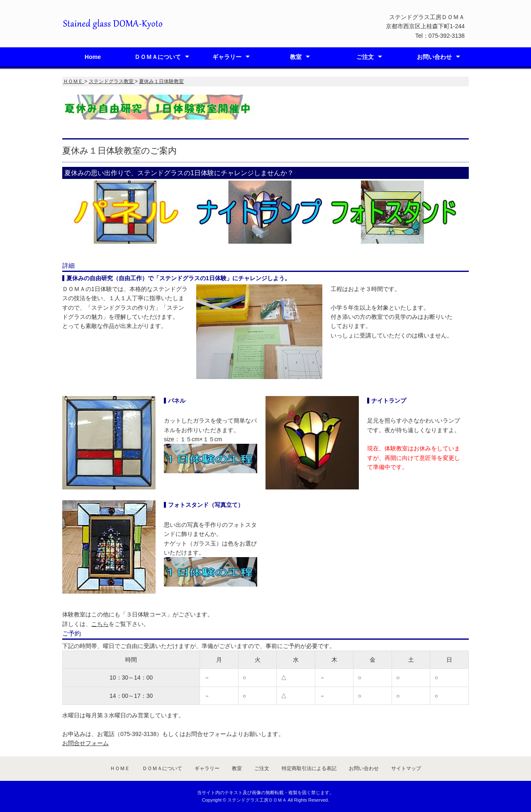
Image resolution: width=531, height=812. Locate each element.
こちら (100, 624)
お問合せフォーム (85, 743)
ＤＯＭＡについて (158, 57)
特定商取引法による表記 (309, 768)
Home (93, 57)
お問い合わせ (434, 57)
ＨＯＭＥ (120, 768)
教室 (296, 57)
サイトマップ (406, 768)
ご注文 (365, 57)
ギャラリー (227, 57)
